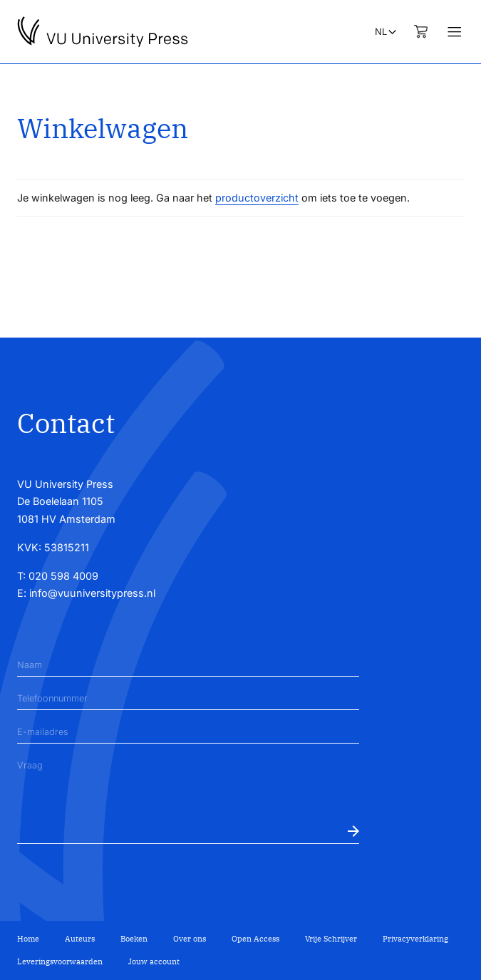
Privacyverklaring (415, 939)
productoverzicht (257, 198)
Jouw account (154, 961)
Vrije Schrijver (331, 939)
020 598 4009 (63, 576)
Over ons (190, 939)
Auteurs (80, 939)
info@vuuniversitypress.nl (92, 593)
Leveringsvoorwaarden (60, 961)
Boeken (134, 939)
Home (28, 939)
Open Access (255, 939)
